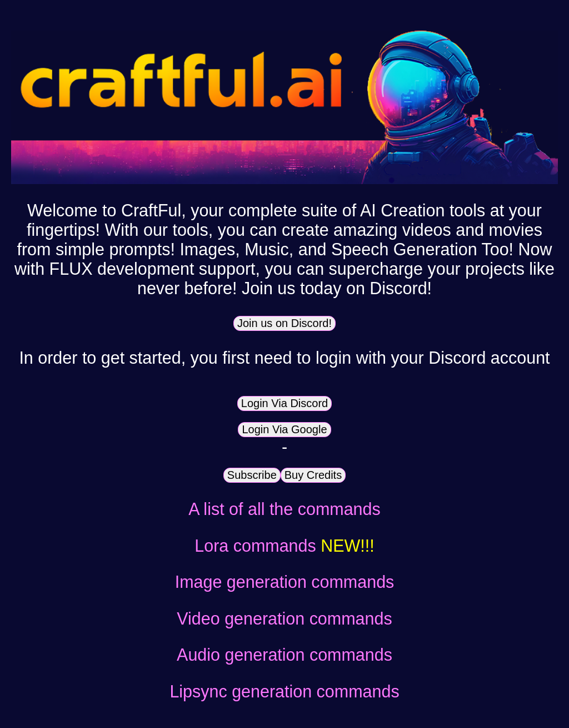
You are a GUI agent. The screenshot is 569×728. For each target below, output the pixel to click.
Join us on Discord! (284, 323)
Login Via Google (284, 429)
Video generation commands (284, 618)
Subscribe (252, 475)
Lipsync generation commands (284, 691)
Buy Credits (313, 475)
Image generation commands (285, 582)
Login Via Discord (284, 403)
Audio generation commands (284, 655)
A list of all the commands (284, 509)
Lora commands (284, 546)
